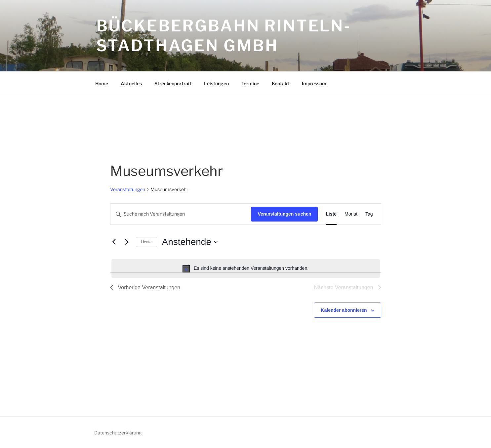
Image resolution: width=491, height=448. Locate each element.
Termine (250, 83)
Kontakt (281, 83)
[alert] (246, 268)
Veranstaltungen (128, 189)
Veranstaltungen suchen (284, 214)
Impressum (314, 83)
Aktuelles (131, 83)
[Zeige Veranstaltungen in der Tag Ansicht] (369, 214)
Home (102, 83)
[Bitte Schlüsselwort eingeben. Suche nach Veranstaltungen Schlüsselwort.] (181, 214)
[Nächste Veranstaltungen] (127, 242)
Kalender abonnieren (344, 310)
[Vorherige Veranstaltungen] (114, 242)
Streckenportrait (173, 83)
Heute (146, 242)
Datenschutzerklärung (118, 433)
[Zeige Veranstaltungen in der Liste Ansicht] (331, 214)
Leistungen (216, 83)
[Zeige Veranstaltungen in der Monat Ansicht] (351, 214)
